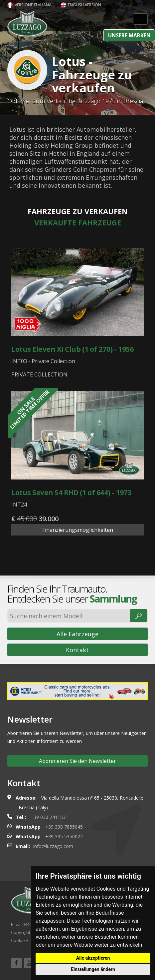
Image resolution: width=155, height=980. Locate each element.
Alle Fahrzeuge (77, 634)
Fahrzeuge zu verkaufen (78, 211)
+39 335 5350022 (64, 836)
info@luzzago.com (53, 846)
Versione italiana (29, 5)
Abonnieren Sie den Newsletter (77, 761)
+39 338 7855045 (64, 827)
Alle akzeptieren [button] (93, 958)
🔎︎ (139, 616)
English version (81, 5)
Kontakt (77, 650)
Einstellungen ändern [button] (93, 969)
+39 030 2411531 (49, 817)
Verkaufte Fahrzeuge (78, 222)
